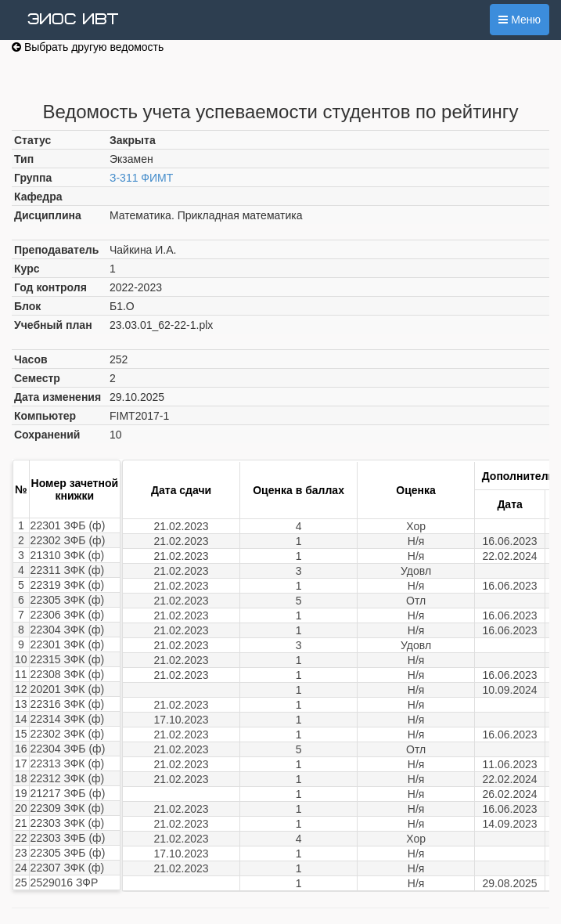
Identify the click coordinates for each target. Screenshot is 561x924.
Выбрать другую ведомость (88, 47)
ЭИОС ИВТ (73, 20)
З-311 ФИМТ (141, 178)
